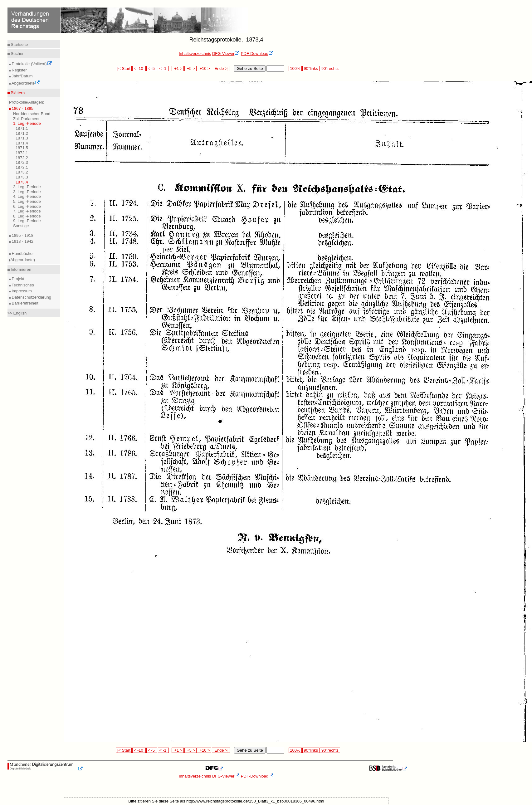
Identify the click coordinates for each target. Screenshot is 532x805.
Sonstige (21, 226)
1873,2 (22, 172)
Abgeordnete (25, 83)
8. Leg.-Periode (27, 216)
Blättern (17, 93)
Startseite (19, 44)
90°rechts (330, 68)
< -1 (164, 68)
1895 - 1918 (22, 235)
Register (19, 70)
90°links (311, 68)
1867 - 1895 (22, 108)
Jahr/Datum (22, 76)
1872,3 (22, 162)
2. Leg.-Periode (27, 187)
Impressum (21, 291)
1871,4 (22, 143)
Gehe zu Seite (250, 68)
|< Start (124, 68)
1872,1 (22, 153)
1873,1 (22, 167)
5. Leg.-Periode (27, 201)
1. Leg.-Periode (27, 123)
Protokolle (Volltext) (31, 64)
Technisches (22, 285)
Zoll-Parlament (26, 119)
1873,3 (22, 177)
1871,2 (22, 133)
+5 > (190, 68)
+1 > (178, 68)
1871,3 (22, 138)
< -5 (152, 68)
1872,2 (22, 158)
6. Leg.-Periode (27, 206)
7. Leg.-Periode (27, 211)
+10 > (204, 68)
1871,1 (22, 128)
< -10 (139, 68)
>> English (17, 313)
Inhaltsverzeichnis (195, 54)
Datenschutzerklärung (31, 297)
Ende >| (221, 68)
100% (295, 68)
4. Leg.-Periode (27, 196)
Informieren (20, 269)
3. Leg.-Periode (27, 192)
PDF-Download (257, 54)
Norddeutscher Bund (32, 114)
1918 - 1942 (22, 241)
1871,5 (22, 148)
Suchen (17, 54)
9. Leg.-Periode (27, 221)
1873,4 (22, 182)
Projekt (17, 279)
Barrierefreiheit (24, 303)
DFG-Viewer (226, 54)
